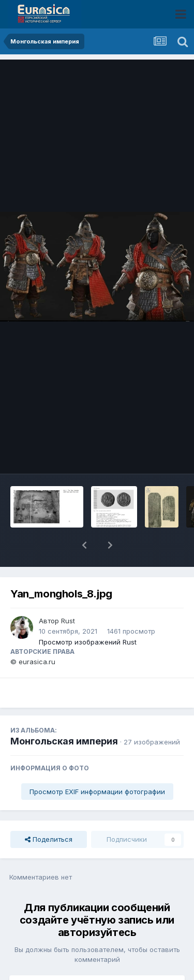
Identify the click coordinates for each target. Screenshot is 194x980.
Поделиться (49, 812)
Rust (68, 594)
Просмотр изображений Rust (88, 615)
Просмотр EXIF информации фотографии (97, 765)
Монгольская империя (64, 714)
